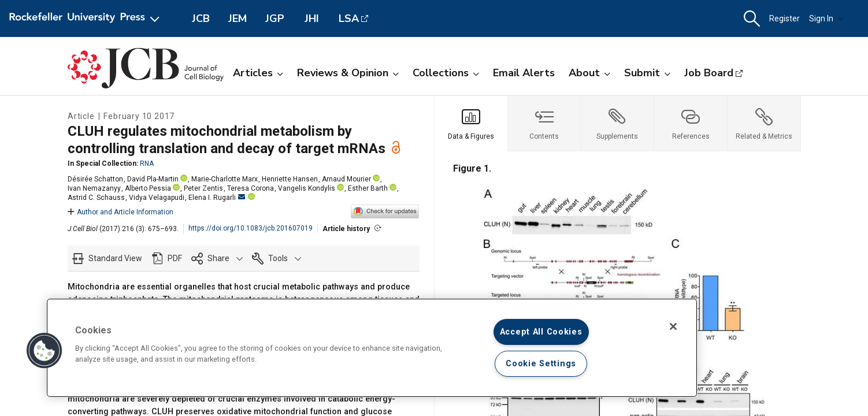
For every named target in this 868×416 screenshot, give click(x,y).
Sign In (826, 18)
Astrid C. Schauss (96, 198)
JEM (238, 18)
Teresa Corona (251, 188)
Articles (258, 73)
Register (784, 18)
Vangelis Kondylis (307, 188)
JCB (201, 18)
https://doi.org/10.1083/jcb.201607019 (251, 228)
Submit (647, 73)
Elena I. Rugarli (217, 198)
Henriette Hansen (290, 179)
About (589, 73)
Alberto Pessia (148, 188)
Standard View (115, 258)
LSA (349, 18)
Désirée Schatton (95, 179)
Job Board (709, 73)
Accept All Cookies (541, 332)
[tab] (471, 124)
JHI (312, 18)
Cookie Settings (541, 364)
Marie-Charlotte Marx (225, 179)
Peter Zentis (203, 188)
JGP (275, 18)
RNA (147, 164)
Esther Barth (368, 188)
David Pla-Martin (153, 179)
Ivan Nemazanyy (94, 188)
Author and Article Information (120, 212)
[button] (752, 19)
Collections (446, 73)
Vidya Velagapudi (157, 198)
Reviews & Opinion (348, 73)
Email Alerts (524, 73)
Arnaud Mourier (346, 179)
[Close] (673, 326)
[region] (372, 348)
